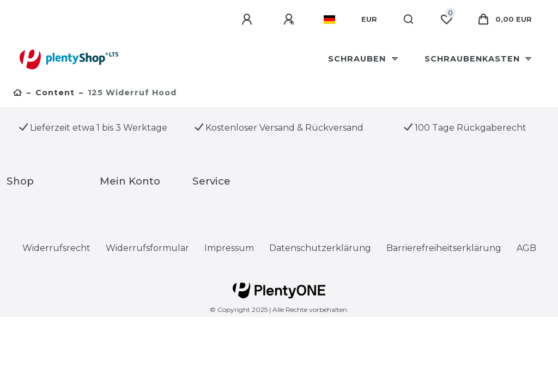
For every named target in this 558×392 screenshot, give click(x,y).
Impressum (229, 248)
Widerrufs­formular (147, 248)
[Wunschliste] (446, 20)
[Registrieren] (290, 20)
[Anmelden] (248, 20)
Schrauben (358, 59)
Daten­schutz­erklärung (320, 248)
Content (55, 93)
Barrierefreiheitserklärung (444, 248)
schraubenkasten (474, 59)
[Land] (329, 20)
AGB (526, 248)
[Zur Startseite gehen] (18, 94)
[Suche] (409, 20)
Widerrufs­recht (56, 248)
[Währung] (369, 20)
